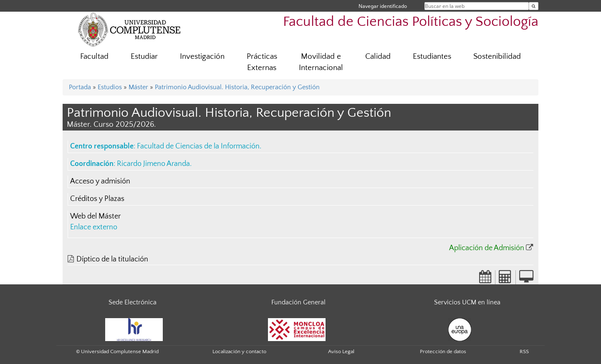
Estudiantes (432, 56)
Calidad (378, 56)
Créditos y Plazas (97, 199)
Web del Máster (95, 216)
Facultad (94, 56)
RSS (524, 351)
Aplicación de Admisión (487, 248)
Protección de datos (443, 351)
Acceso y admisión (100, 181)
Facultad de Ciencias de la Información (198, 146)
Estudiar (144, 56)
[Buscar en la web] (534, 6)
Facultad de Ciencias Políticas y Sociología (411, 22)
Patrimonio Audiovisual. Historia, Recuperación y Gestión (237, 87)
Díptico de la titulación (112, 259)
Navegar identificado (383, 6)
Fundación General (298, 302)
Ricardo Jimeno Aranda (153, 164)
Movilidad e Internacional (321, 62)
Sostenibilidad (497, 56)
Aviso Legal (341, 351)
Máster (138, 87)
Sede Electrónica (133, 302)
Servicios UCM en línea (467, 302)
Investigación (202, 56)
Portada (80, 87)
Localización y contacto (239, 351)
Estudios (110, 87)
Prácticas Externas (262, 62)
